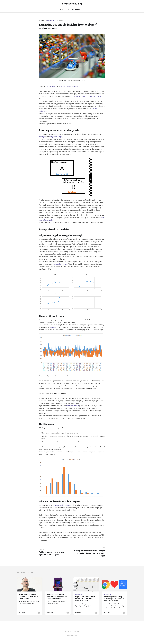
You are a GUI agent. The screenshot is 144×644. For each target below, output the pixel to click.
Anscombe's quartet (61, 264)
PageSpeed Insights (96, 96)
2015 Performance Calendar (71, 86)
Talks (67, 10)
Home (61, 10)
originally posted (51, 86)
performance (51, 21)
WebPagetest (84, 96)
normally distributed (62, 505)
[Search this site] (83, 10)
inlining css (43, 137)
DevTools (75, 96)
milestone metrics (72, 406)
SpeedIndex (54, 327)
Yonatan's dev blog (72, 4)
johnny (43, 21)
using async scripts (56, 137)
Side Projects (76, 10)
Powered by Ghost (72, 636)
